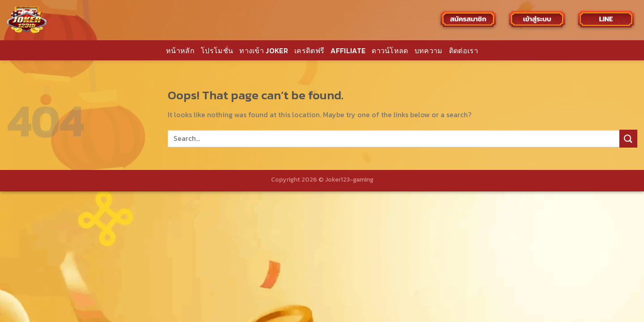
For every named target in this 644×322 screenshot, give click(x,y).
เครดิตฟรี (309, 51)
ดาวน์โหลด (390, 51)
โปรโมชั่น (217, 51)
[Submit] (628, 138)
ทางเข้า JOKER (264, 51)
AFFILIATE (348, 51)
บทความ (429, 51)
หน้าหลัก (180, 51)
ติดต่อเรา (464, 51)
